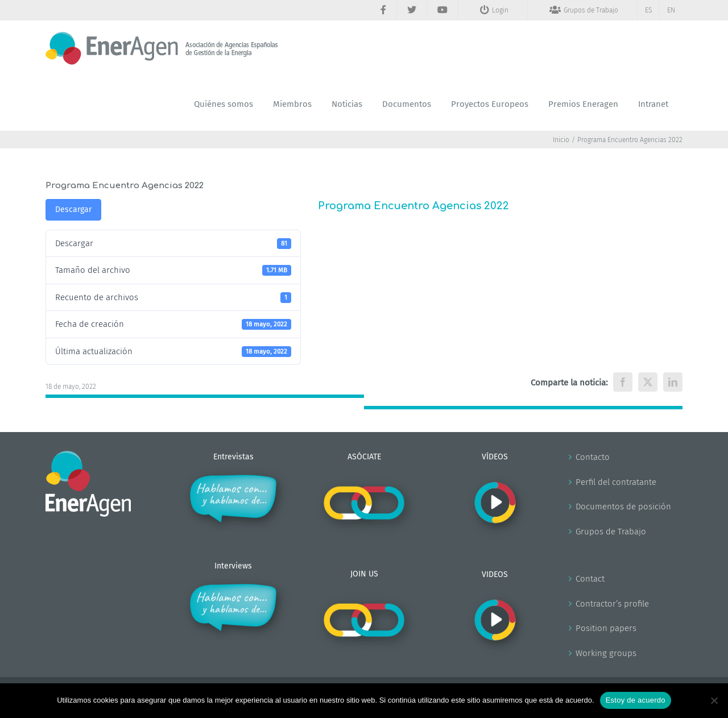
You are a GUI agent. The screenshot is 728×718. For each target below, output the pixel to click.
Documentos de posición (623, 507)
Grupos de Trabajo (611, 532)
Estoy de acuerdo (636, 700)
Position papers (606, 628)
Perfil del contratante (616, 482)
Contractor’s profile (612, 604)
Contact (590, 579)
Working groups (606, 653)
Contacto (593, 457)
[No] (714, 700)
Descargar (73, 209)
